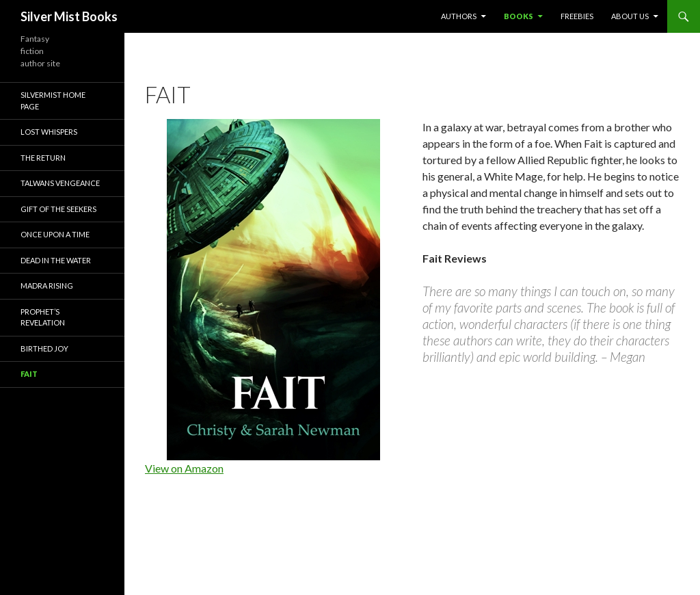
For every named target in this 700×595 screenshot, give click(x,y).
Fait (29, 374)
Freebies (577, 16)
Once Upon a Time (55, 234)
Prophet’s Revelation (43, 317)
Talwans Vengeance (60, 183)
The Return (43, 158)
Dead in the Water (56, 260)
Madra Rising (47, 286)
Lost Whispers (49, 132)
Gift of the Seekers (58, 209)
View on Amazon (184, 468)
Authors (459, 16)
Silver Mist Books (69, 16)
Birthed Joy (44, 348)
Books (519, 16)
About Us (630, 16)
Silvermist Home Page (53, 101)
